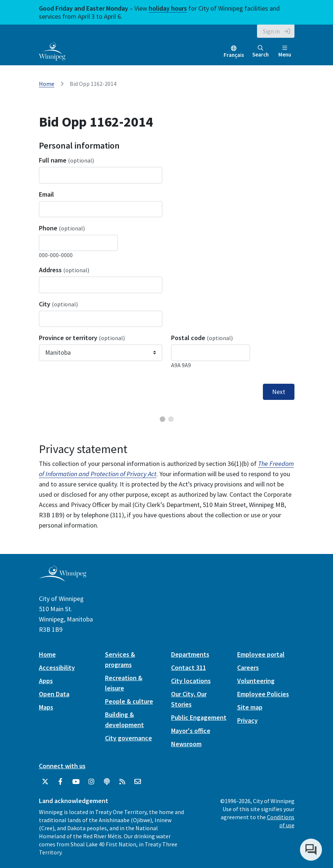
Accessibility (57, 668)
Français (234, 55)
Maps (46, 707)
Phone (62, 228)
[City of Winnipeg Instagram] (91, 782)
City (58, 304)
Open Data (54, 694)
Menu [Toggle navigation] (285, 52)
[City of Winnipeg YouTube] (76, 782)
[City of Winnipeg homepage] (63, 579)
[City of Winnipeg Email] (138, 782)
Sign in (271, 31)
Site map (250, 707)
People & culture (129, 701)
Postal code (202, 338)
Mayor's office (191, 731)
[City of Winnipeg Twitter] (45, 782)
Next (279, 392)
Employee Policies (263, 694)
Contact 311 (189, 668)
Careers (248, 668)
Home (47, 84)
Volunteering (256, 681)
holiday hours (168, 8)
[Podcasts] (107, 782)
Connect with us (62, 766)
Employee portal (261, 654)
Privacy (247, 720)
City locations (191, 681)
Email (46, 194)
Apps (46, 681)
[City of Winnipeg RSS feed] (122, 782)
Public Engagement (199, 717)
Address (64, 270)
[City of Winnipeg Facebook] (61, 782)
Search (260, 52)
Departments (190, 654)
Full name (66, 160)
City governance (129, 738)
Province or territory (82, 338)
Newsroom (186, 744)
